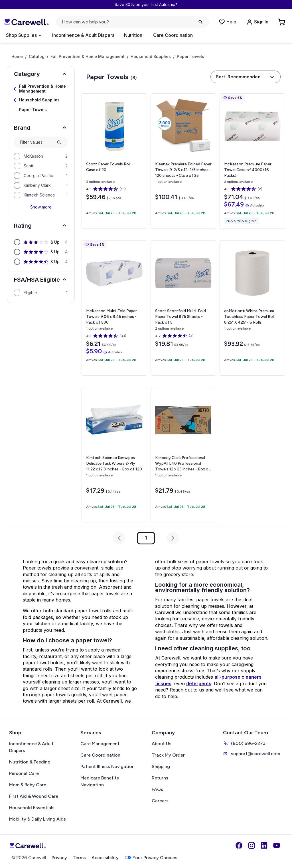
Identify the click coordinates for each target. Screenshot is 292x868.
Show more (41, 207)
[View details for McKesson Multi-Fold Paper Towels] (114, 308)
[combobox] (36, 142)
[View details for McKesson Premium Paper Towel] (252, 161)
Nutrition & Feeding (30, 762)
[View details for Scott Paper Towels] (114, 161)
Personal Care (24, 773)
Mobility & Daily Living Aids (37, 819)
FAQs (157, 789)
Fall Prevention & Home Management (88, 57)
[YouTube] (277, 845)
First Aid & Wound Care (34, 796)
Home (17, 57)
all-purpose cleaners (238, 677)
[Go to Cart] (282, 22)
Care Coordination (173, 35)
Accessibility (105, 858)
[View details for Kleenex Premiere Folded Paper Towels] (183, 161)
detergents (199, 683)
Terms (79, 858)
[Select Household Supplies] (41, 100)
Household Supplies (151, 57)
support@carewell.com (252, 753)
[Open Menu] (24, 35)
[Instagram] (252, 845)
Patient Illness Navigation (108, 766)
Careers (160, 801)
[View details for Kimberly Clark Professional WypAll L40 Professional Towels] (183, 455)
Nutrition (133, 35)
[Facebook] (239, 845)
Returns (160, 778)
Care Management (100, 744)
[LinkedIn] (264, 845)
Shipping (161, 766)
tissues (163, 683)
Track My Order (168, 755)
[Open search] (132, 22)
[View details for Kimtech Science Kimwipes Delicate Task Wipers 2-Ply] (114, 455)
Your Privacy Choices (151, 858)
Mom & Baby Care (28, 785)
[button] (41, 74)
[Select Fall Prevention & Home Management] (41, 89)
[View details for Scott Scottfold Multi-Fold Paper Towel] (183, 308)
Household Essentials (32, 808)
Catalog (37, 57)
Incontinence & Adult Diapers (83, 35)
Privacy (59, 858)
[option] (41, 156)
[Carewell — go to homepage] (26, 22)
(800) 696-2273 (244, 743)
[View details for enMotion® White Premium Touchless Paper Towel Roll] (252, 308)
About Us (162, 744)
